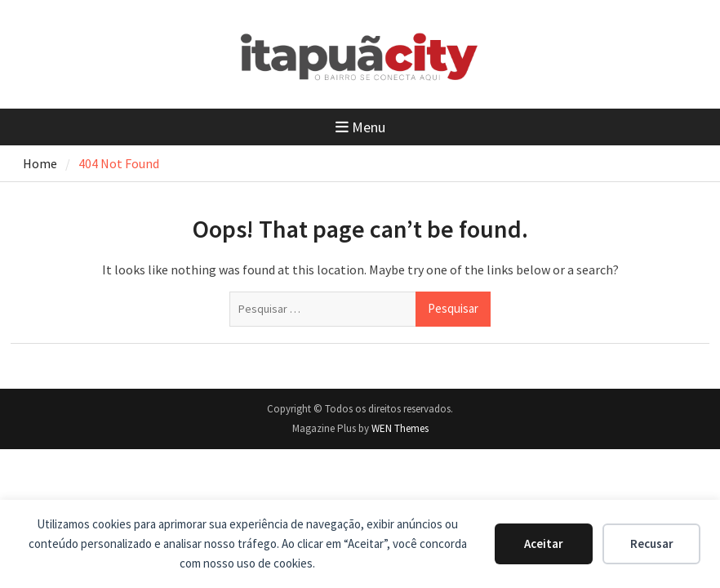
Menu (360, 127)
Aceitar (544, 543)
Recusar (652, 543)
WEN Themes (400, 428)
